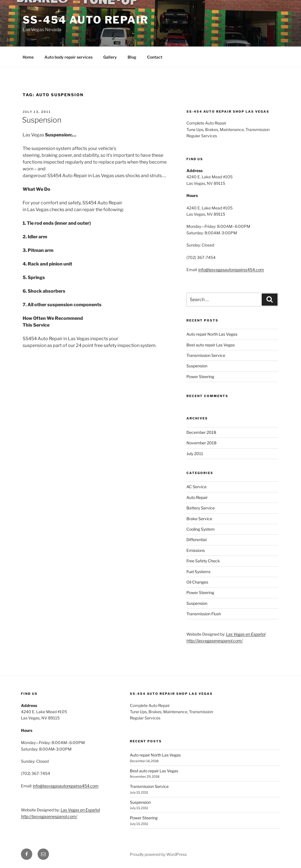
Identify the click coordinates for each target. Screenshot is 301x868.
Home (28, 57)
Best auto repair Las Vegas (211, 345)
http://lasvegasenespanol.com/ (215, 641)
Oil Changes (197, 582)
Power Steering (200, 377)
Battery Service (201, 508)
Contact (155, 57)
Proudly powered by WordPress (158, 854)
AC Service (196, 487)
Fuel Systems (198, 572)
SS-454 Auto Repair (86, 20)
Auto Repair (197, 497)
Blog (132, 57)
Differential (196, 540)
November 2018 (201, 443)
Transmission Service (206, 355)
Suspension (42, 120)
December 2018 (201, 432)
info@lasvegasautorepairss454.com (231, 270)
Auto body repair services (68, 57)
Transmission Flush (204, 614)
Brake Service (199, 519)
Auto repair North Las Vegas (212, 334)
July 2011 (195, 454)
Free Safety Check (203, 561)
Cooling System (201, 529)
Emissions (196, 550)
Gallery (110, 57)
